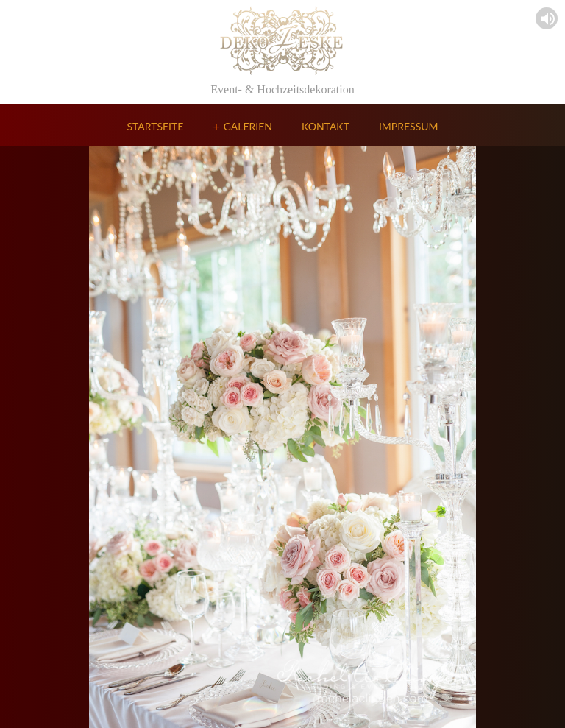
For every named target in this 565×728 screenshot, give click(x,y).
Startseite (155, 126)
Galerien (248, 126)
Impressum (409, 126)
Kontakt (326, 126)
